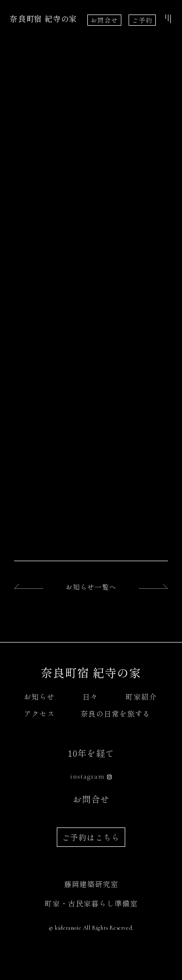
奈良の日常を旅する (116, 713)
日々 (90, 697)
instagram (87, 776)
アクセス (39, 713)
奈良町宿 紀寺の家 (43, 18)
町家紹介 (141, 697)
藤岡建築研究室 (91, 884)
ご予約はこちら (91, 837)
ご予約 (142, 20)
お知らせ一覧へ (91, 587)
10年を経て (91, 753)
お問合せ (104, 20)
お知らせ (39, 697)
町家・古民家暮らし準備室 (91, 903)
